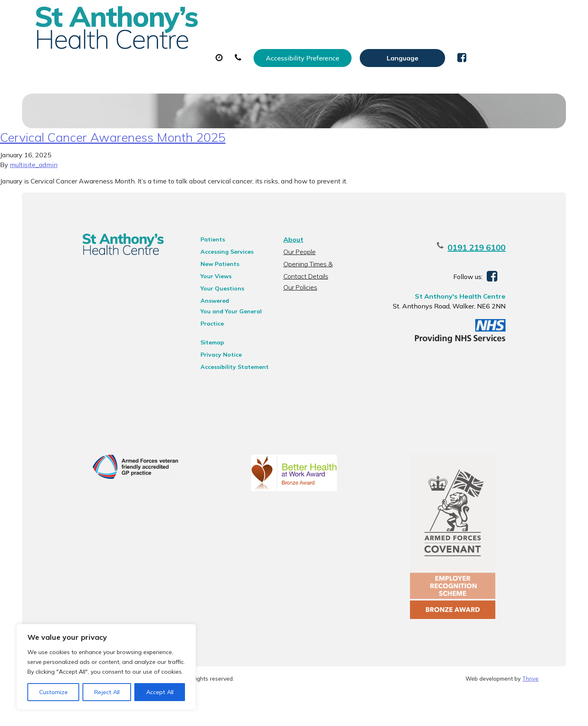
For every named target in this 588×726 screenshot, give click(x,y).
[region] (106, 667)
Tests (425, 40)
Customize (53, 692)
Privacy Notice (213, 371)
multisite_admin (34, 191)
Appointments (219, 40)
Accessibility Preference (389, 15)
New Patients (482, 40)
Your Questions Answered (229, 315)
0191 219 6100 (496, 274)
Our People (298, 278)
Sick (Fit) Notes (366, 40)
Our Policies (299, 314)
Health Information (170, 69)
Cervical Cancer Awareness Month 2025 (113, 164)
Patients (204, 266)
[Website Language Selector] (489, 15)
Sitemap (204, 358)
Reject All (107, 692)
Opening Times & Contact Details (319, 292)
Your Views (207, 303)
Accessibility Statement (226, 383)
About (150, 40)
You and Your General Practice (223, 328)
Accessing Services (218, 278)
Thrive (530, 713)
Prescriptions (295, 40)
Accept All (160, 692)
